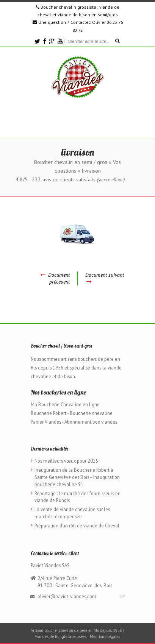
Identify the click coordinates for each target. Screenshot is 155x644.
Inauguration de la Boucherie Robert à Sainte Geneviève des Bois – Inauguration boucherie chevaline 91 (77, 477)
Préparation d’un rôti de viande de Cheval (77, 525)
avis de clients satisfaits (78, 179)
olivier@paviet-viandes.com (67, 596)
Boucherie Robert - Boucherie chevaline (72, 413)
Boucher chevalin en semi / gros (71, 162)
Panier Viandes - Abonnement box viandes (74, 422)
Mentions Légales (105, 636)
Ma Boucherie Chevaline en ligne (65, 404)
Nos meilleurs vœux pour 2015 (66, 461)
